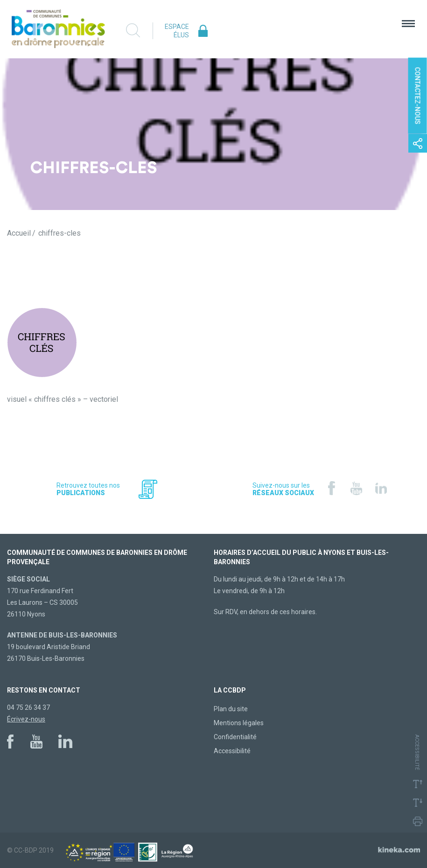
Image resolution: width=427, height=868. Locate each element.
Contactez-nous (418, 96)
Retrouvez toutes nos (88, 489)
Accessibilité (232, 751)
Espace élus (177, 31)
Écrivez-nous (26, 719)
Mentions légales (239, 723)
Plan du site (231, 709)
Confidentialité (235, 737)
